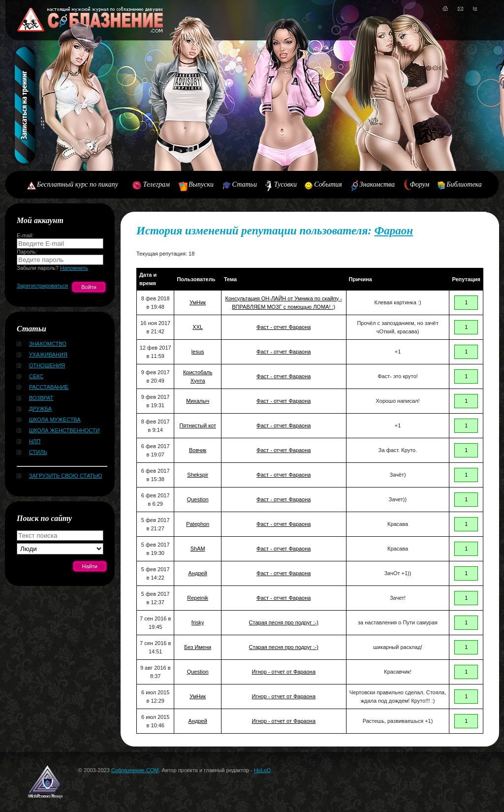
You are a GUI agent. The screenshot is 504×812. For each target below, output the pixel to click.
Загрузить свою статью (65, 476)
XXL (198, 327)
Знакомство (48, 344)
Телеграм (157, 184)
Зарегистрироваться (42, 286)
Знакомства (378, 184)
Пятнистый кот (198, 425)
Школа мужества (55, 420)
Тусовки (285, 184)
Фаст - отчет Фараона (283, 327)
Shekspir (198, 475)
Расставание (49, 387)
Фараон (394, 231)
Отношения (47, 365)
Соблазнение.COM (135, 770)
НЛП (35, 441)
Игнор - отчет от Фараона (284, 672)
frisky (198, 622)
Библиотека (464, 184)
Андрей (198, 573)
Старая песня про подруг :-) (284, 622)
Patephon (198, 524)
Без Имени (198, 647)
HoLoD (262, 770)
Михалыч (198, 401)
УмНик (198, 302)
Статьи (245, 184)
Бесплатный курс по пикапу (78, 184)
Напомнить (74, 268)
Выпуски (201, 184)
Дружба (40, 409)
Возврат (41, 398)
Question (198, 499)
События (328, 184)
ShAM (198, 549)
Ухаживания (48, 355)
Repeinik (198, 598)
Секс (36, 376)
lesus (198, 352)
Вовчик (198, 450)
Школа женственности (64, 430)
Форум (420, 184)
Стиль (38, 452)
